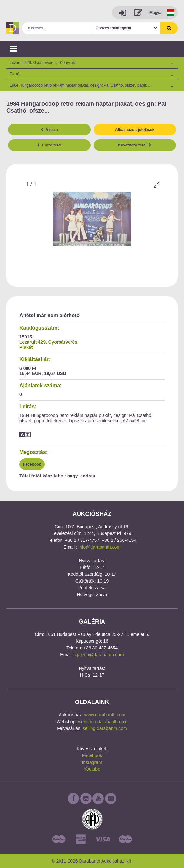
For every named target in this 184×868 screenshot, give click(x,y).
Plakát (26, 347)
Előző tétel (49, 145)
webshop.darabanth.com (103, 722)
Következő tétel (135, 145)
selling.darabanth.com (105, 728)
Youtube (92, 769)
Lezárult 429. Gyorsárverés (48, 342)
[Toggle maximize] (157, 184)
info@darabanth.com (100, 547)
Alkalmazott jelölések (135, 130)
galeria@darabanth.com (100, 655)
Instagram (92, 762)
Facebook (32, 464)
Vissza (49, 130)
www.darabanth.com (105, 715)
